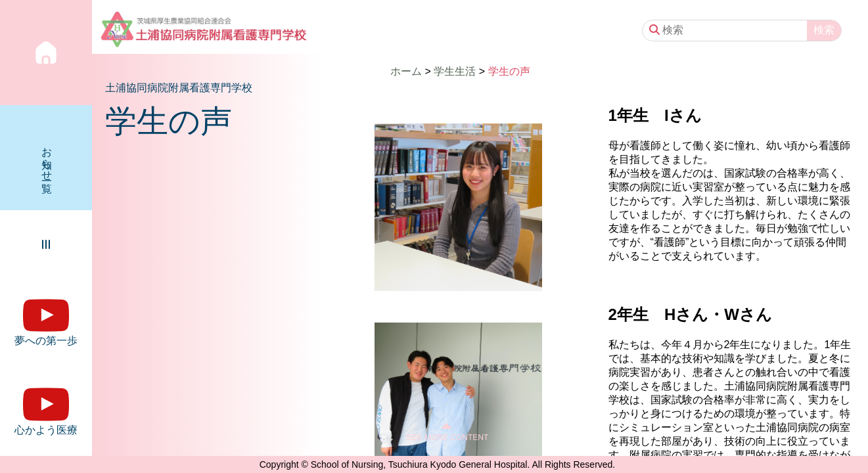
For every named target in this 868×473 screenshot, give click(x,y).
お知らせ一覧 (47, 158)
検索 (824, 30)
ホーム (406, 71)
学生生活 (455, 71)
